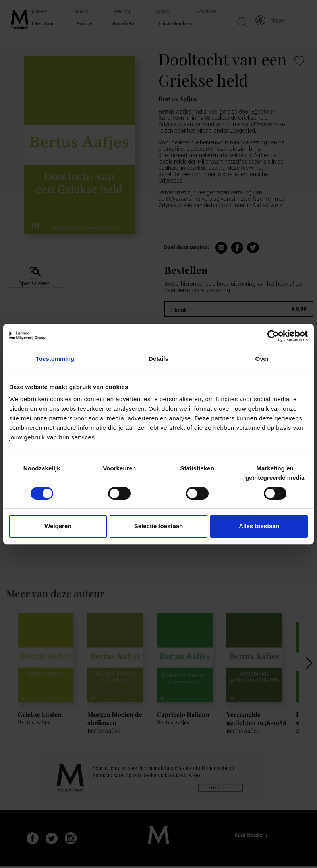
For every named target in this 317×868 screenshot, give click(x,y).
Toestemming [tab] (55, 359)
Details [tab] (158, 359)
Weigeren (58, 526)
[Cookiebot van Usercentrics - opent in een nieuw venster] (273, 336)
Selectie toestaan (159, 526)
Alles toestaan (259, 526)
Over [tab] (262, 359)
